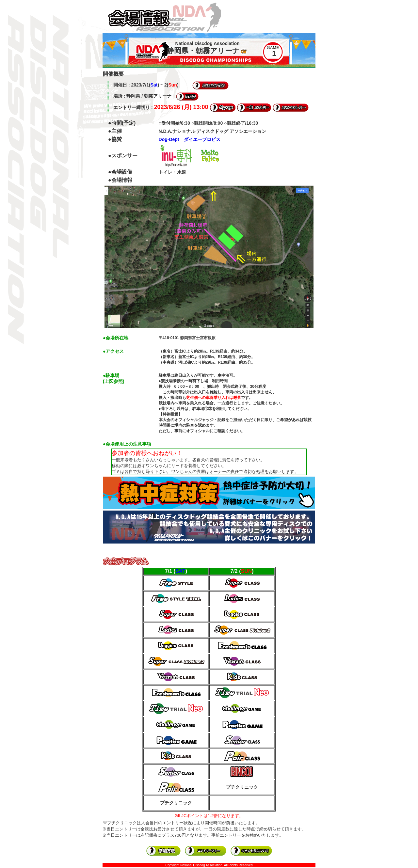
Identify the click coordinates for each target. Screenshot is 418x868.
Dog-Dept (169, 139)
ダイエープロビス (202, 139)
